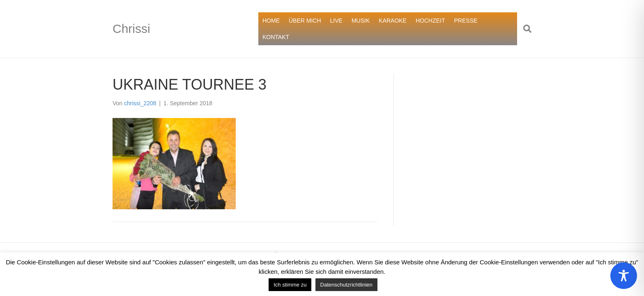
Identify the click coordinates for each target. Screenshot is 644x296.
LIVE (336, 21)
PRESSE (466, 21)
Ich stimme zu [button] (290, 285)
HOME (271, 21)
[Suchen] (524, 29)
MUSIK (361, 21)
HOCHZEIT (430, 21)
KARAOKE (393, 21)
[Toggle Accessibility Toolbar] (624, 276)
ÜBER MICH (305, 21)
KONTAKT (276, 37)
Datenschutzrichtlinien (346, 285)
